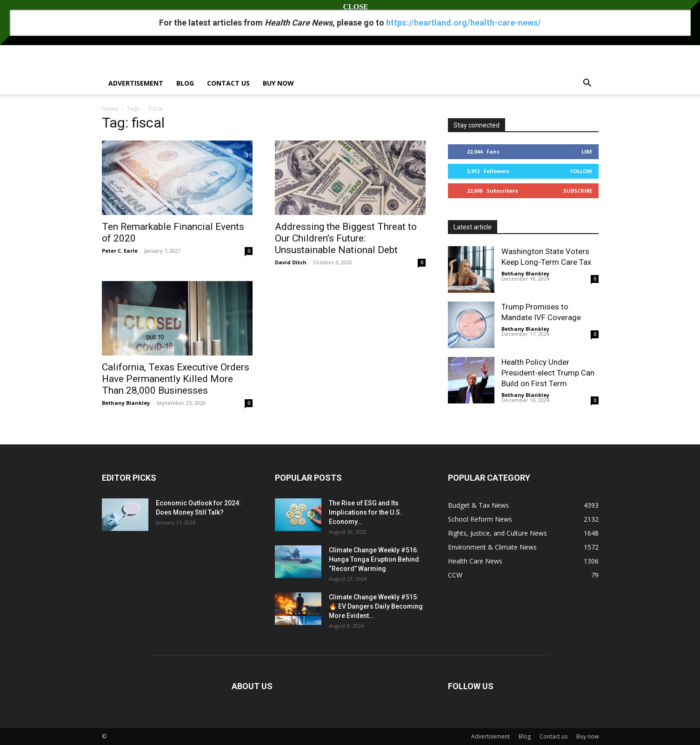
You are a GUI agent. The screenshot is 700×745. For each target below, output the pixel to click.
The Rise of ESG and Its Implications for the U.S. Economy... (365, 512)
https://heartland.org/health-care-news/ (463, 23)
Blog (185, 83)
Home (110, 109)
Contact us (228, 83)
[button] (587, 84)
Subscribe (578, 191)
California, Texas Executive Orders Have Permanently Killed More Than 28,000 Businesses (176, 379)
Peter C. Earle (120, 251)
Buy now (278, 83)
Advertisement (136, 83)
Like (587, 151)
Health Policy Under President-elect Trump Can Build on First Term (548, 373)
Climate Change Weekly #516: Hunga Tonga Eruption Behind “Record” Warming (374, 559)
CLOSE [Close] (350, 7)
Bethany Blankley (126, 403)
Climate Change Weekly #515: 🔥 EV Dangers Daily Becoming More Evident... (376, 606)
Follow (581, 171)
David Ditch (291, 262)
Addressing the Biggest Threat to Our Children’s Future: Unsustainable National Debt (346, 238)
